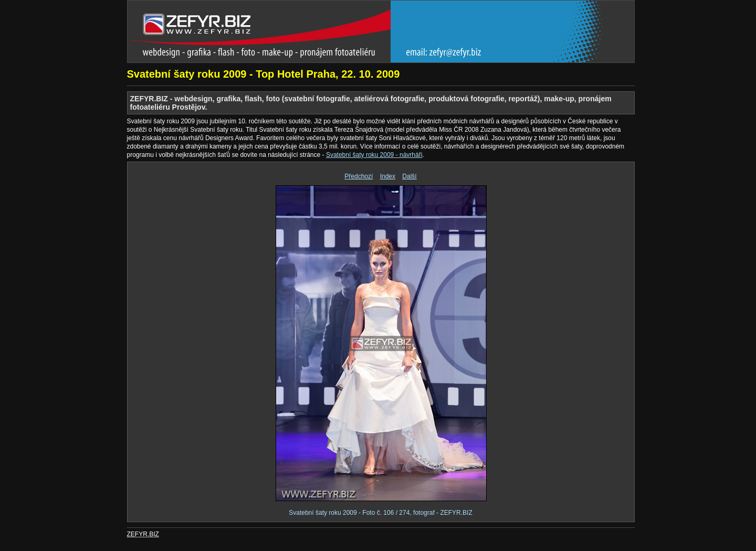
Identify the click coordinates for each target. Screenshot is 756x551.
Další (409, 176)
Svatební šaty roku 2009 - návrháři (374, 155)
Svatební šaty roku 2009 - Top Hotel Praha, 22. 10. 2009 (264, 74)
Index (388, 176)
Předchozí (359, 176)
